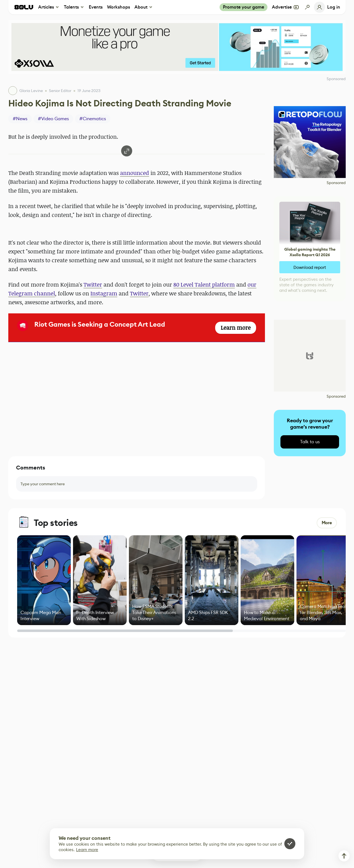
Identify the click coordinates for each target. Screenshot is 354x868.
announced (135, 173)
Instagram (104, 293)
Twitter (93, 284)
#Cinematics (93, 119)
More (327, 523)
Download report (310, 267)
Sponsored (336, 183)
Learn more (87, 850)
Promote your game (244, 7)
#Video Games (53, 119)
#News (20, 119)
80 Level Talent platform (204, 284)
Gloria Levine (31, 91)
